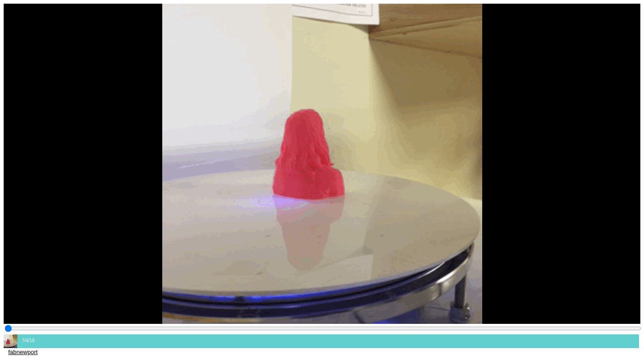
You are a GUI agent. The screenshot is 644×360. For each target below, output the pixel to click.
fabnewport (23, 352)
